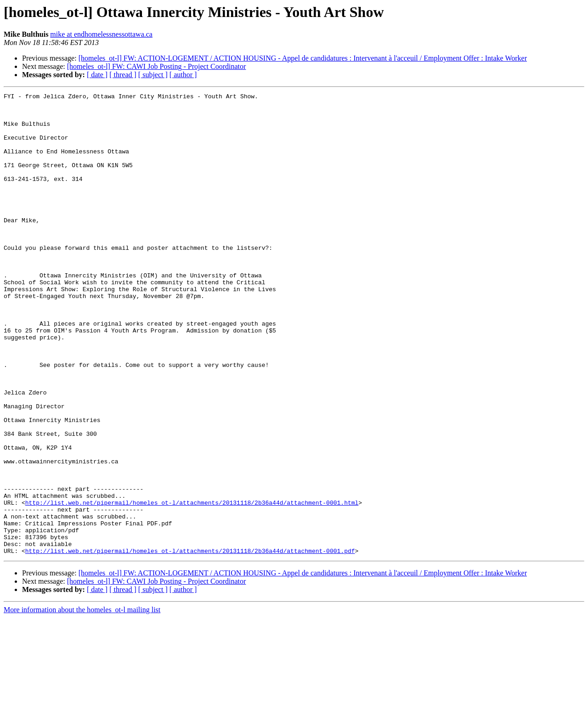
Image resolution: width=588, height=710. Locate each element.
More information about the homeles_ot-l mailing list (82, 702)
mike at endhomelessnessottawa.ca (101, 34)
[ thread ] (123, 75)
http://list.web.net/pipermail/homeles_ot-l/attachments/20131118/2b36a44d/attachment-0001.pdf (190, 643)
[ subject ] (153, 75)
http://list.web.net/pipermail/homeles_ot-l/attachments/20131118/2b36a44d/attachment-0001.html (192, 585)
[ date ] (97, 75)
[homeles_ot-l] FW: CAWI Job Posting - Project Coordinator (157, 66)
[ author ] (183, 75)
